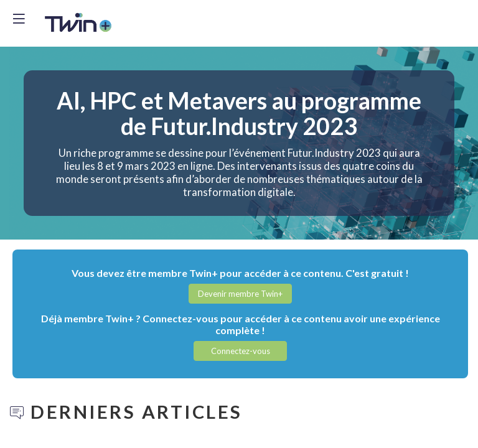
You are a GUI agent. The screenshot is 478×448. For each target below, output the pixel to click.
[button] (240, 294)
